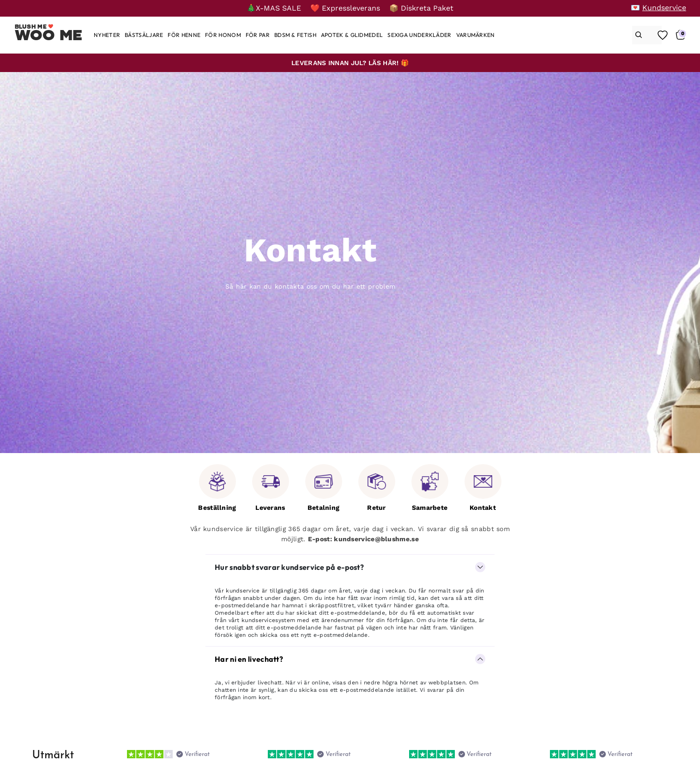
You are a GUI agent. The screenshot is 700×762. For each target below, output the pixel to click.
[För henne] (184, 35)
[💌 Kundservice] (658, 8)
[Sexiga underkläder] (419, 35)
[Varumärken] (476, 35)
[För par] (258, 35)
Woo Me (49, 35)
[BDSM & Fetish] (295, 35)
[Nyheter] (107, 35)
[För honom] (223, 35)
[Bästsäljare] (144, 35)
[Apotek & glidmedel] (352, 35)
